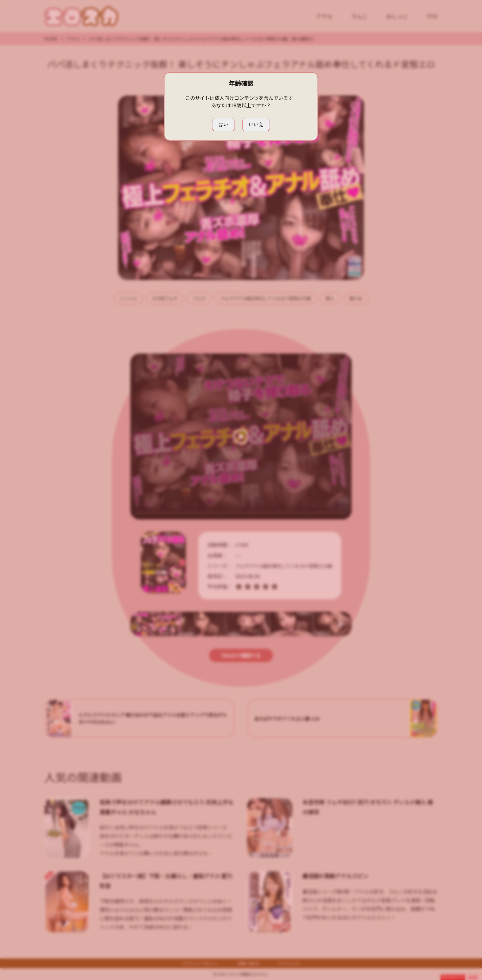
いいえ (256, 124)
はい (223, 124)
